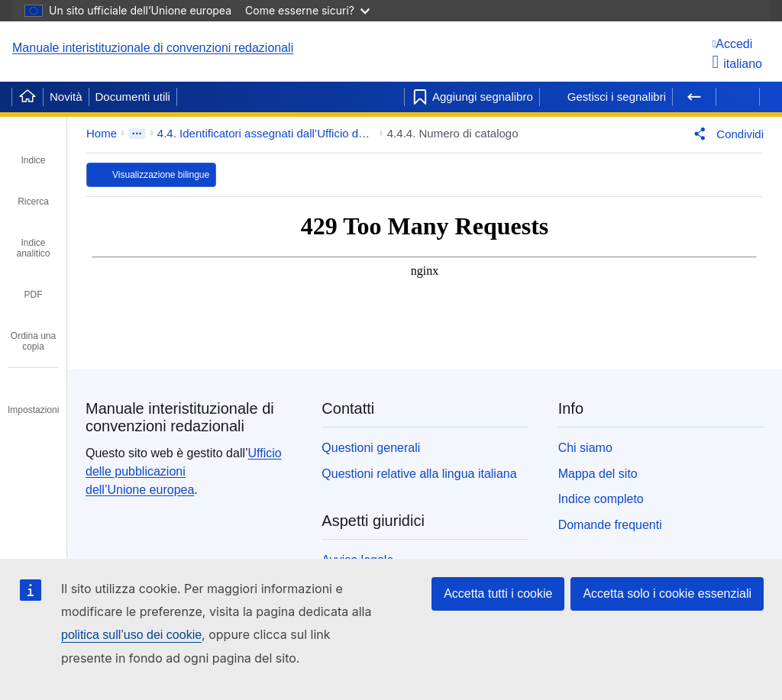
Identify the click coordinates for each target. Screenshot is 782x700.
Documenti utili (133, 97)
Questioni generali (371, 448)
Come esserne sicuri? (307, 10)
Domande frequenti (610, 525)
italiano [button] (737, 64)
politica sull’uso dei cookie (131, 635)
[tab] (33, 150)
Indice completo (601, 499)
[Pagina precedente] (694, 97)
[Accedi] (737, 44)
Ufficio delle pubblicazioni (184, 471)
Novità (66, 97)
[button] (725, 134)
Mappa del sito (598, 474)
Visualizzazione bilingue (161, 175)
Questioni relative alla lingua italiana (419, 474)
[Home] (27, 97)
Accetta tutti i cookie (498, 594)
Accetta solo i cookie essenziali (667, 594)
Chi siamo (585, 448)
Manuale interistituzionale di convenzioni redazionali (153, 48)
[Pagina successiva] (738, 97)
